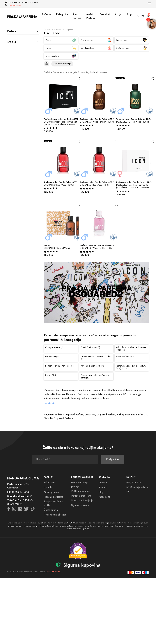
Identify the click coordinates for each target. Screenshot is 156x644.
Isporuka (48, 487)
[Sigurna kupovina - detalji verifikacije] (78, 551)
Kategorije (62, 14)
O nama (103, 483)
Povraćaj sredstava (81, 496)
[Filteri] (47, 64)
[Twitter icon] (26, 510)
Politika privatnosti (81, 491)
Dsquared (90, 415)
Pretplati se (113, 459)
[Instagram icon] (14, 510)
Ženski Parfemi (77, 16)
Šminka (12, 42)
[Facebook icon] (9, 510)
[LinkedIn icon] (20, 510)
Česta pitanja (51, 510)
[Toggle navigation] (149, 4)
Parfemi (12, 31)
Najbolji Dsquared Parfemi (130, 415)
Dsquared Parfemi (74, 415)
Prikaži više (50, 403)
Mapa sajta (104, 497)
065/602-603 (15, 6)
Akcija (118, 14)
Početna (47, 14)
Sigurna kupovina (80, 505)
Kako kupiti (50, 483)
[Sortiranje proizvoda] (62, 64)
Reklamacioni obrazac (55, 515)
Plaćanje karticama (53, 497)
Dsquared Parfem (106, 415)
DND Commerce (53, 572)
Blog (129, 14)
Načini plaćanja (52, 492)
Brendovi (105, 14)
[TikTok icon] (33, 510)
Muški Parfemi (91, 16)
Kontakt (103, 487)
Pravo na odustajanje (82, 501)
